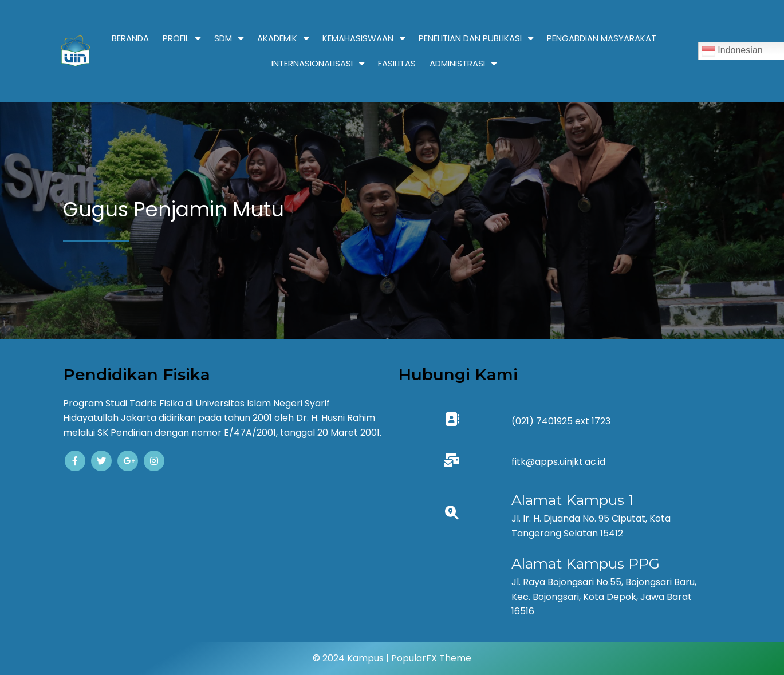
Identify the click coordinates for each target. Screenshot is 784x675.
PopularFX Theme (431, 658)
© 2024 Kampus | (352, 658)
